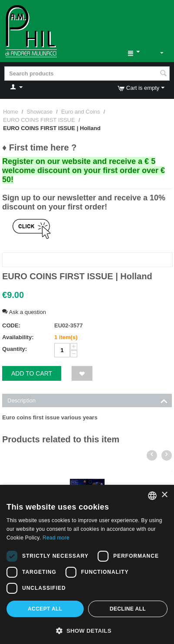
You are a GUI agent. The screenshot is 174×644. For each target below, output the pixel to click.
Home (11, 112)
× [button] (164, 495)
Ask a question (24, 312)
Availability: (18, 337)
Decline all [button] (128, 609)
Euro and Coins (81, 112)
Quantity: (15, 349)
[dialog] (87, 564)
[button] (87, 630)
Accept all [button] (45, 609)
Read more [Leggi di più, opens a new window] (56, 538)
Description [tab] (87, 400)
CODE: (11, 325)
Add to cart (32, 373)
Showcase (39, 112)
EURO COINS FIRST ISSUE (39, 120)
